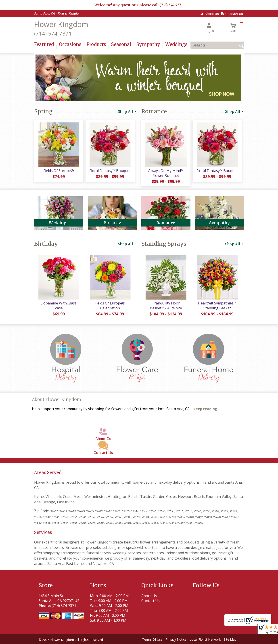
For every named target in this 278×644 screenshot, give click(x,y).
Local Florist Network (205, 639)
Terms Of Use (152, 639)
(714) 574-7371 (53, 33)
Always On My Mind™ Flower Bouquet (166, 173)
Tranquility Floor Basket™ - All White (166, 306)
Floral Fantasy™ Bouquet (110, 171)
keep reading (205, 409)
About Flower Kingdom (56, 400)
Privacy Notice (176, 639)
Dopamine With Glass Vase (59, 306)
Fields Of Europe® (59, 171)
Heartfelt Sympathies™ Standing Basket (217, 306)
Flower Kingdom (61, 24)
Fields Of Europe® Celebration (110, 306)
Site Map (230, 639)
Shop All (127, 111)
